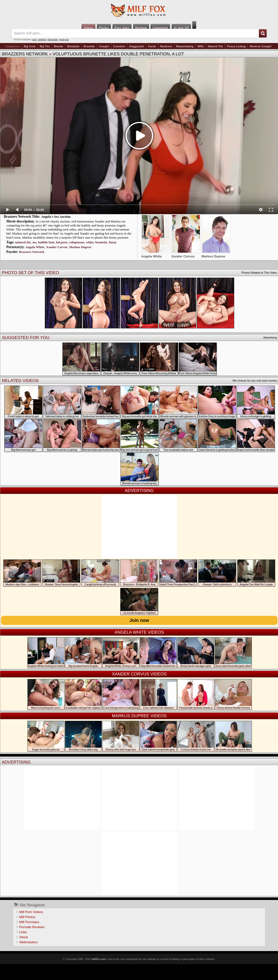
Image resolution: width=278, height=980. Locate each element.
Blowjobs (73, 46)
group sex (64, 39)
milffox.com (98, 959)
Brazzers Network (25, 54)
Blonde (58, 46)
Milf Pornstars (29, 922)
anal (34, 39)
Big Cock (30, 46)
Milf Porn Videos (31, 912)
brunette (101, 242)
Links (23, 932)
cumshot (42, 39)
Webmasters (29, 942)
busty (113, 242)
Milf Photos (27, 917)
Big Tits (45, 46)
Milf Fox (139, 11)
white (90, 242)
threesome (53, 39)
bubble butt (46, 242)
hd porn (62, 242)
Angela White (35, 247)
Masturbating (185, 46)
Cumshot (119, 46)
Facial (152, 46)
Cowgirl (104, 46)
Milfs (201, 46)
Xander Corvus (57, 247)
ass (35, 242)
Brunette (89, 46)
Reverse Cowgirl (260, 46)
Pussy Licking (236, 46)
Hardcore (166, 46)
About (24, 937)
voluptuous (77, 242)
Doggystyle (136, 46)
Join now (139, 620)
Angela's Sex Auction (56, 217)
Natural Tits (215, 46)
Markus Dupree (80, 247)
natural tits (23, 242)
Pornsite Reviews (32, 927)
